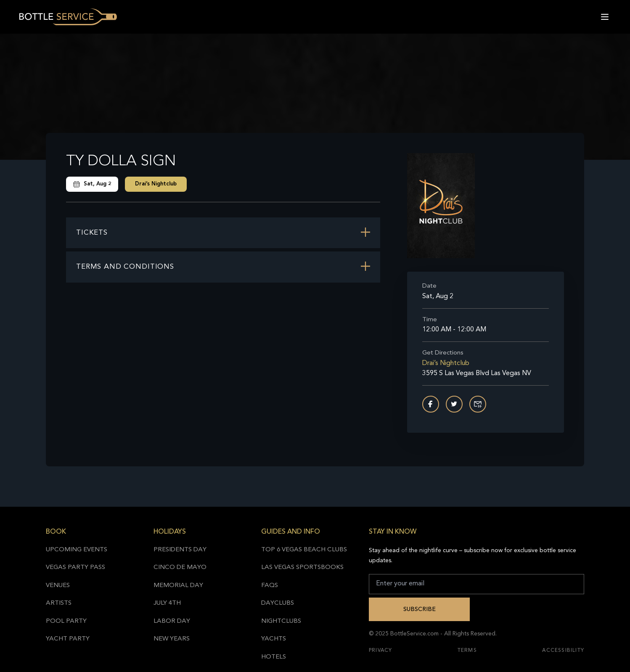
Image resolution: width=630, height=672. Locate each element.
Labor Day (172, 621)
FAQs (270, 586)
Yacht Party (68, 639)
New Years (172, 639)
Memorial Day (178, 586)
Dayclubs (278, 603)
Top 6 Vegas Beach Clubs (304, 550)
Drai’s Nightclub (156, 184)
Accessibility (563, 651)
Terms (467, 651)
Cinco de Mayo (180, 567)
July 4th (167, 603)
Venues (58, 586)
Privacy (380, 651)
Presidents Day (180, 550)
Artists (59, 603)
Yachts (274, 639)
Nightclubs (281, 621)
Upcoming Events (77, 550)
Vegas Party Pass (75, 567)
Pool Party (66, 621)
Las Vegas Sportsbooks (302, 567)
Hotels (274, 657)
